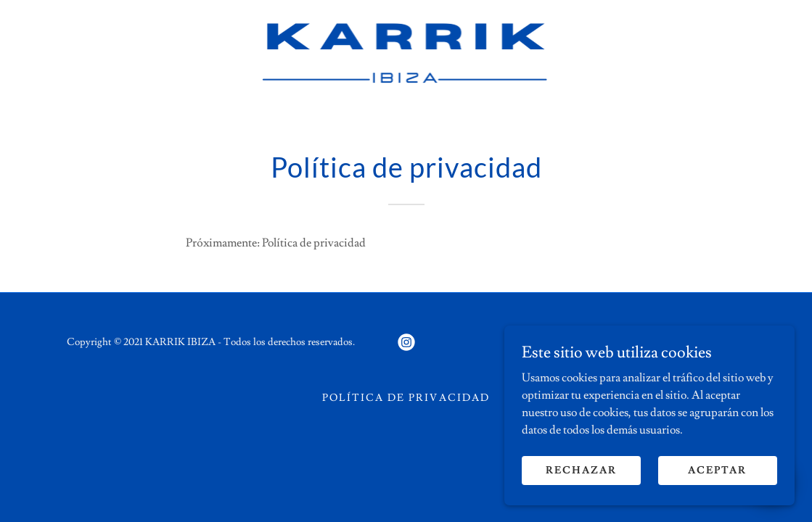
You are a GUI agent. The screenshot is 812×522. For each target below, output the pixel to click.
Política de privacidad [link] (406, 398)
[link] (406, 51)
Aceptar (717, 480)
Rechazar (581, 480)
